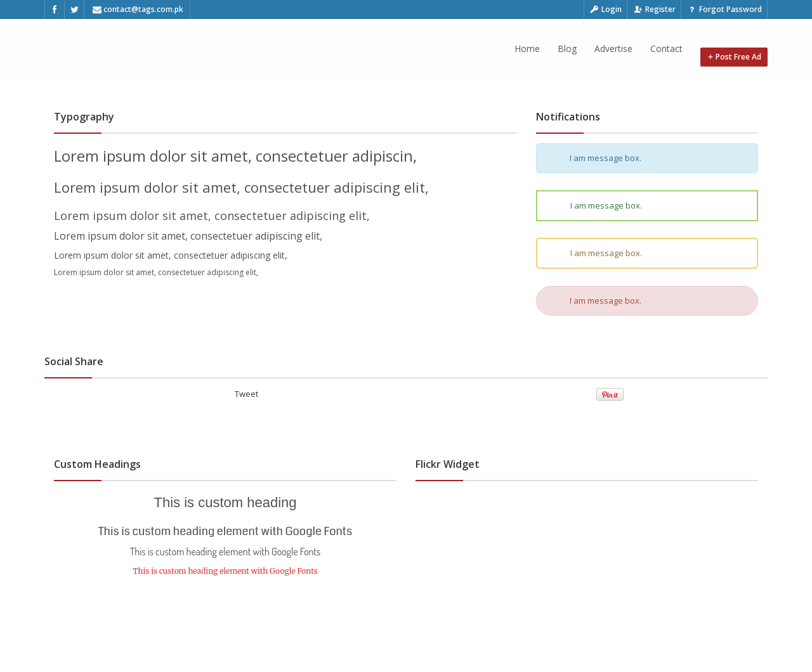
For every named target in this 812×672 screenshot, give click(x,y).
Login (606, 9)
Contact (666, 48)
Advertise (613, 48)
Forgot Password (724, 9)
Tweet (246, 394)
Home (527, 48)
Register (654, 9)
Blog (567, 48)
